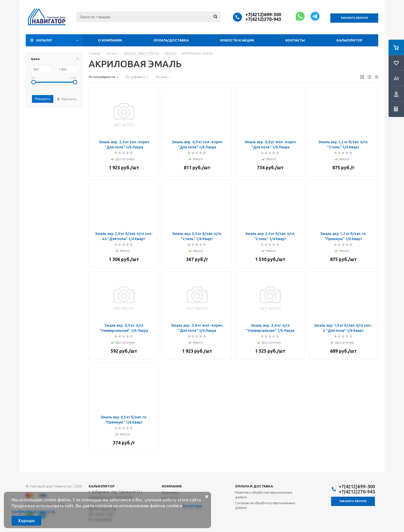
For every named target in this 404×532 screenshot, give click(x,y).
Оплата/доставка (171, 40)
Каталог (44, 40)
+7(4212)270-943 (263, 19)
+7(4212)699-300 (263, 14)
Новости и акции (237, 40)
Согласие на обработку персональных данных (265, 505)
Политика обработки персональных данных (264, 495)
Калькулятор (349, 40)
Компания (172, 486)
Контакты (295, 40)
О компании (110, 40)
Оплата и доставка (254, 486)
